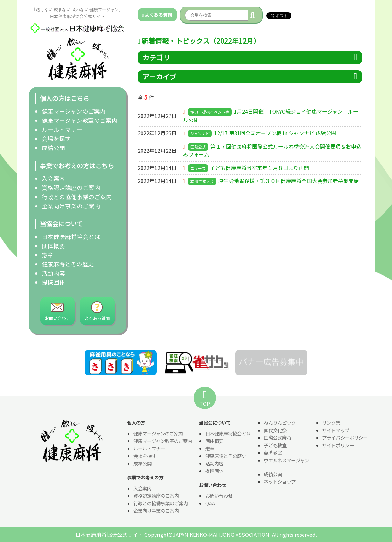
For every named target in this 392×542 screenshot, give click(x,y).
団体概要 (53, 246)
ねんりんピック (280, 423)
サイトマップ (336, 430)
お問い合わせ (219, 496)
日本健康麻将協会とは (71, 237)
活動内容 (53, 273)
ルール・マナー (62, 129)
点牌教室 (273, 453)
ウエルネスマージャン (286, 460)
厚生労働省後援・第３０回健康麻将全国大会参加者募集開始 (289, 181)
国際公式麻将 (277, 438)
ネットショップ (280, 482)
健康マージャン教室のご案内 (80, 120)
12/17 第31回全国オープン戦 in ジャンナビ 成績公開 (275, 133)
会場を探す (56, 139)
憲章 (47, 255)
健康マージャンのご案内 (74, 111)
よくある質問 (157, 15)
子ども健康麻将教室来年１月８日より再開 (260, 168)
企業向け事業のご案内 (71, 206)
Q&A (210, 503)
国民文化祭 (275, 430)
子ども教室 (275, 445)
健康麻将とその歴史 (68, 264)
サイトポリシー (338, 445)
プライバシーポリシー (345, 438)
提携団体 (53, 282)
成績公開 (53, 148)
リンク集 (331, 423)
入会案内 (53, 178)
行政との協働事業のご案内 (77, 197)
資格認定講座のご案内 (71, 187)
